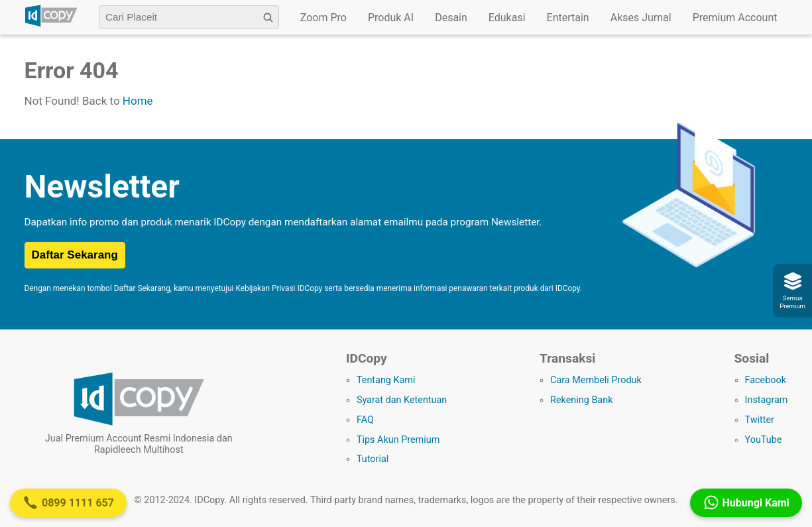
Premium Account (735, 18)
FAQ (365, 420)
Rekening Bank (581, 400)
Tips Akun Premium (398, 440)
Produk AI (391, 18)
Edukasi (507, 18)
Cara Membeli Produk (596, 380)
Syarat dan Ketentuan (402, 400)
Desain (451, 18)
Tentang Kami (386, 380)
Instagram (767, 400)
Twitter (760, 420)
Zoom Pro (323, 18)
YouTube (764, 440)
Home (138, 101)
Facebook (766, 380)
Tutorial (373, 459)
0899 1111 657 (68, 502)
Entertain (568, 18)
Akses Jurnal (641, 18)
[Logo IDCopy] (51, 25)
